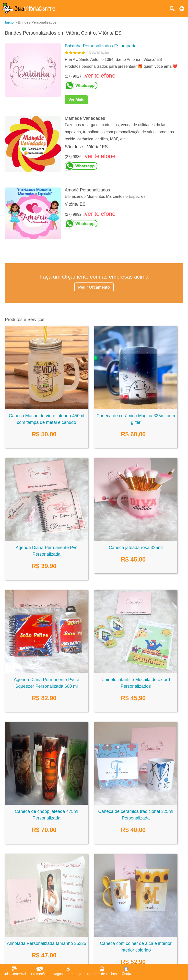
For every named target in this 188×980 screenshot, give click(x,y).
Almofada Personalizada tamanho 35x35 (47, 943)
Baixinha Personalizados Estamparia (100, 46)
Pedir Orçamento (94, 287)
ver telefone (100, 75)
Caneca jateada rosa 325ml (136, 548)
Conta (126, 971)
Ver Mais (76, 100)
